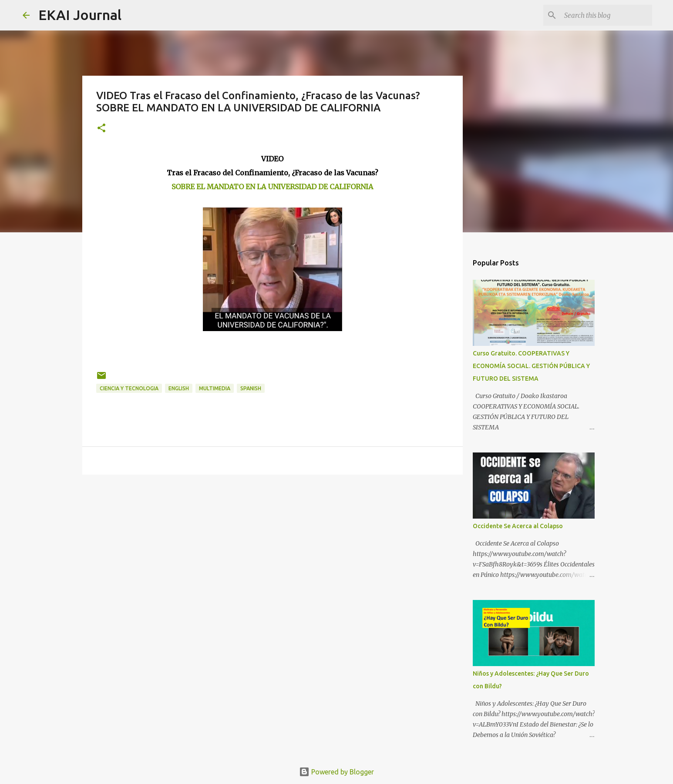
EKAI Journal (80, 15)
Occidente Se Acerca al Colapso (518, 526)
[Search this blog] (606, 15)
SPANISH (251, 388)
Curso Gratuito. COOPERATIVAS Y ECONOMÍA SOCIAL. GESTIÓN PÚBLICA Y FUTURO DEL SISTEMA (531, 366)
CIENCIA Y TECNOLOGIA (129, 388)
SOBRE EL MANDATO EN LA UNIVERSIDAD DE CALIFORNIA (272, 187)
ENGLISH (179, 388)
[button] (101, 129)
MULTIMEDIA (215, 388)
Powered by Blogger (336, 772)
